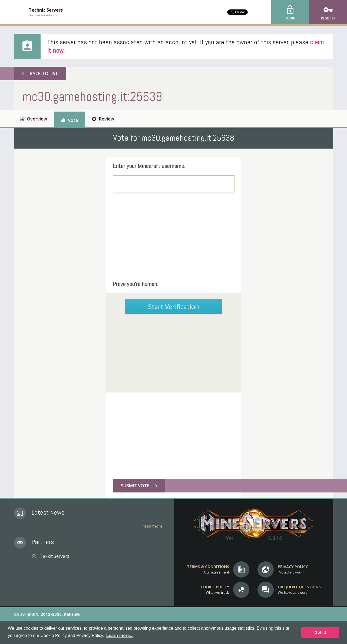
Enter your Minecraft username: (149, 166)
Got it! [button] (320, 632)
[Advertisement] (174, 237)
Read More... (154, 526)
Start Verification (174, 306)
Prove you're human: (136, 284)
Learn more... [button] (120, 635)
